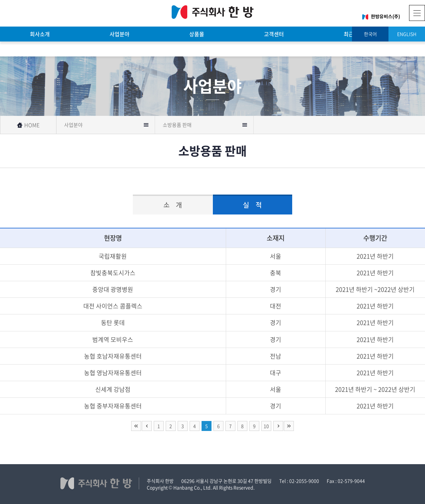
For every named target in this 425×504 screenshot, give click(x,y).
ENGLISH (407, 34)
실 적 (252, 205)
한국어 (370, 34)
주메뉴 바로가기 (0, 0)
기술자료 (40, 49)
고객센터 (274, 34)
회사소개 (40, 34)
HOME (28, 125)
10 (266, 426)
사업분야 (120, 34)
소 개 (173, 205)
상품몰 (197, 34)
